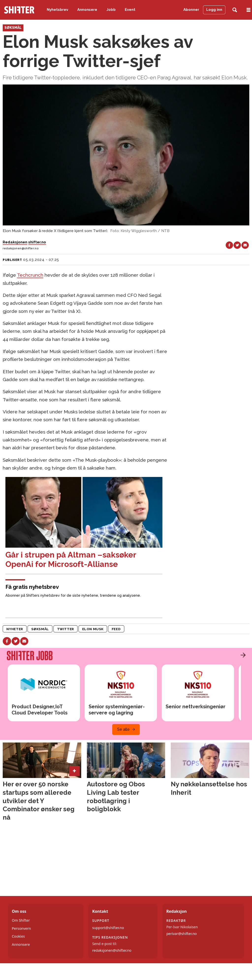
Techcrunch (30, 275)
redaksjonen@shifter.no (112, 950)
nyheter (15, 629)
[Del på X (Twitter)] (237, 245)
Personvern (21, 928)
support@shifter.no (108, 928)
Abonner (191, 10)
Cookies (18, 936)
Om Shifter (21, 920)
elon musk (93, 629)
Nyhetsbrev (57, 10)
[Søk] (235, 10)
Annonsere (87, 10)
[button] (242, 655)
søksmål (40, 629)
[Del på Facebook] (229, 245)
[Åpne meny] (249, 10)
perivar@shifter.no (182, 934)
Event (130, 10)
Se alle (123, 729)
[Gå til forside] (19, 10)
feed (116, 629)
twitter (66, 629)
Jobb (111, 10)
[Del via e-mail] (245, 245)
